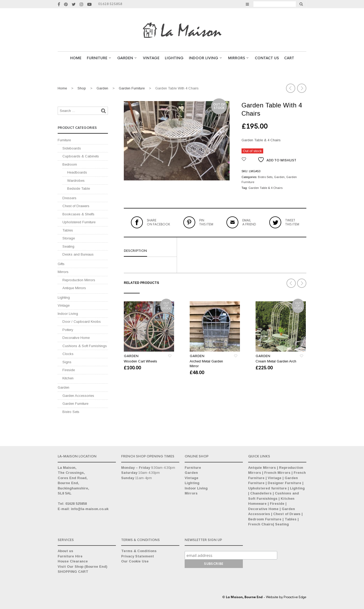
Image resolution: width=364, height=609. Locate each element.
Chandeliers (261, 493)
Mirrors (236, 58)
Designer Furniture (285, 483)
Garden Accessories (78, 396)
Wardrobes (76, 181)
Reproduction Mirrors (79, 280)
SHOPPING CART (73, 572)
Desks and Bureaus (78, 254)
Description (135, 251)
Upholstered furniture (267, 488)
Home (76, 58)
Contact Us (267, 58)
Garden (102, 88)
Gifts (61, 264)
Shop (82, 88)
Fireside (69, 370)
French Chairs (261, 524)
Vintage (64, 305)
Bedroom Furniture (265, 519)
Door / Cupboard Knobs (82, 322)
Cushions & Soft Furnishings (85, 346)
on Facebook (158, 222)
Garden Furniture (132, 88)
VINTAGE (151, 58)
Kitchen (68, 378)
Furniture (97, 58)
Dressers (69, 198)
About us (65, 551)
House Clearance (73, 561)
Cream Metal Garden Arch (276, 361)
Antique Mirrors (74, 288)
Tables (68, 230)
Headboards (77, 172)
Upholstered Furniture (79, 222)
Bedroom (70, 164)
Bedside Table (79, 188)
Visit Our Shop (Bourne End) (83, 567)
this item (206, 222)
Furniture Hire (70, 556)
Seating (68, 246)
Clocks (68, 354)
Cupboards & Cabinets (81, 156)
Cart (289, 58)
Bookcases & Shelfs (78, 214)
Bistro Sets (265, 177)
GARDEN (125, 58)
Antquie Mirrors (262, 468)
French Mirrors (277, 473)
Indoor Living (204, 58)
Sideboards (72, 148)
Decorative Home (76, 338)
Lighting (174, 58)
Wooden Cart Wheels (140, 361)
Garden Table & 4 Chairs (265, 188)
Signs (67, 362)
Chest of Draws (287, 514)
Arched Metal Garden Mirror (206, 364)
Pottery (68, 330)
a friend (249, 222)
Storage (69, 238)
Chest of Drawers (76, 206)
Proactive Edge (295, 597)
